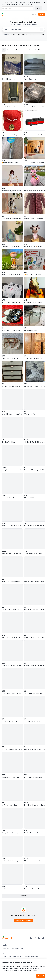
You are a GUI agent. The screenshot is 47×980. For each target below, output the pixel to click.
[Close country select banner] (45, 2)
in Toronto (35, 46)
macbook (33, 35)
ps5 (14, 35)
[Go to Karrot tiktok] (43, 938)
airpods (43, 35)
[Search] (42, 29)
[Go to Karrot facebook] (31, 938)
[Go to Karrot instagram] (35, 938)
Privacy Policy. (32, 970)
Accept (41, 976)
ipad (28, 35)
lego (38, 35)
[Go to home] (2, 14)
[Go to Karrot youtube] (39, 938)
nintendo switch (21, 35)
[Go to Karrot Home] (7, 938)
